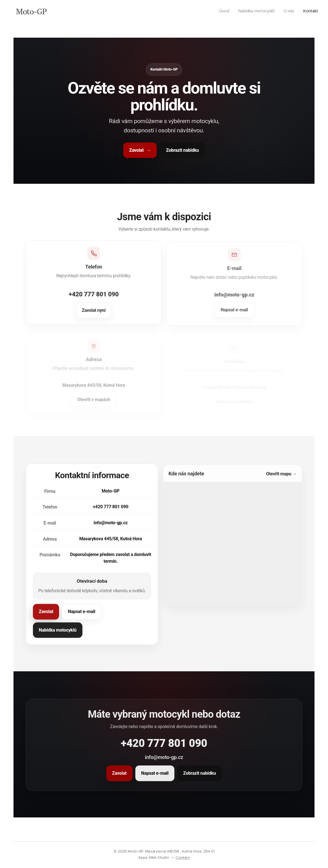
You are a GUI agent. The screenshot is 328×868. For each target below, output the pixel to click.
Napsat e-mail (81, 616)
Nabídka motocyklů (58, 634)
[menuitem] (293, 12)
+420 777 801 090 (94, 300)
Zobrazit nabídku (182, 150)
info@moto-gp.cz (111, 527)
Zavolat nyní (94, 316)
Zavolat (140, 150)
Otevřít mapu (281, 479)
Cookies (183, 857)
